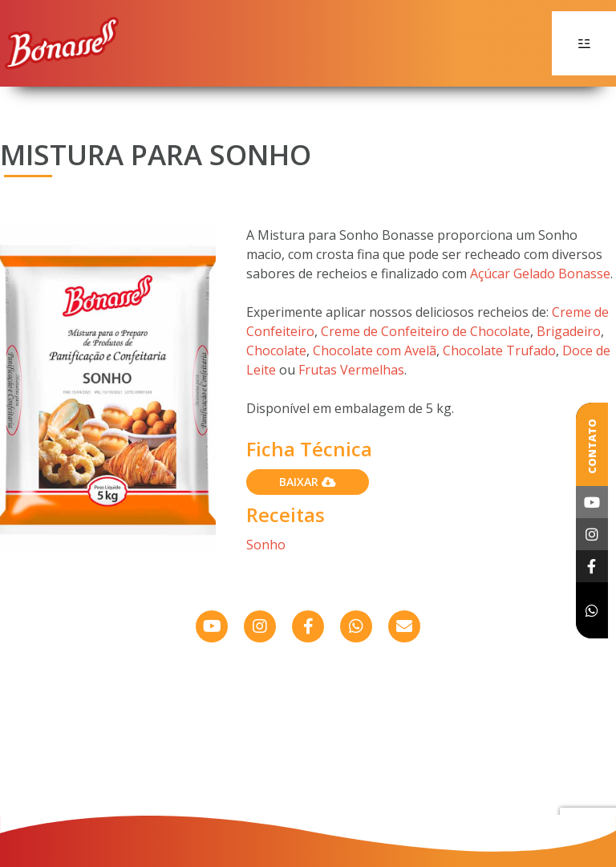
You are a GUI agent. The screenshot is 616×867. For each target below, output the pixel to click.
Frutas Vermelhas (351, 370)
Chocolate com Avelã (375, 350)
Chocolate (276, 350)
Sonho (266, 545)
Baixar (308, 482)
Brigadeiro (569, 331)
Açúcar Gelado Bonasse (540, 273)
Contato (592, 446)
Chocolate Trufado (499, 350)
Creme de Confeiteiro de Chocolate (426, 331)
